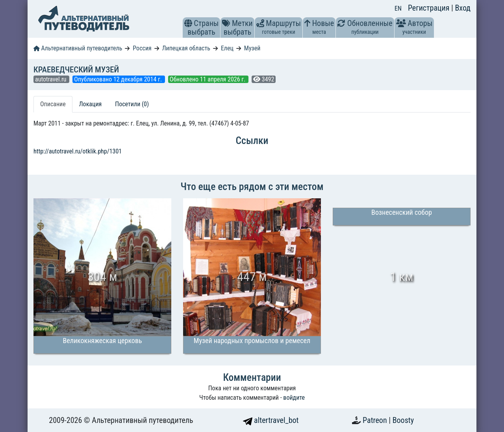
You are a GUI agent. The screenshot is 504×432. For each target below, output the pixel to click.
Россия (142, 48)
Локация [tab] (91, 104)
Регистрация (430, 8)
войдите (294, 398)
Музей (252, 48)
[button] (188, 23)
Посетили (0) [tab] (132, 104)
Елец (227, 48)
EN (398, 8)
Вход (463, 8)
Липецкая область (186, 48)
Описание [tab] (53, 104)
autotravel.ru (51, 79)
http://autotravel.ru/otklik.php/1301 (78, 151)
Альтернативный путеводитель (78, 48)
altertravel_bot (271, 420)
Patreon (376, 420)
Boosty (403, 420)
